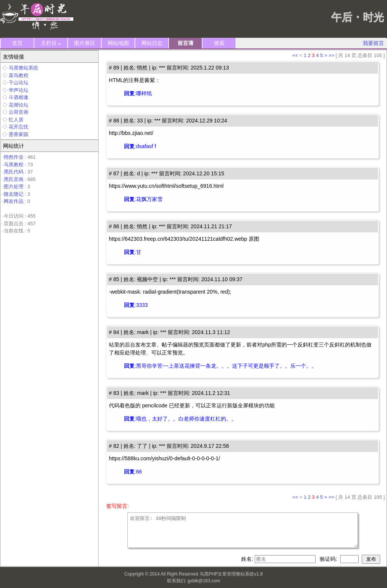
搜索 (219, 43)
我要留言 (373, 43)
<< (295, 55)
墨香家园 (19, 134)
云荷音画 (19, 112)
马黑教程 (14, 165)
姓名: (248, 559)
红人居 (16, 120)
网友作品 (14, 201)
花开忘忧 (19, 127)
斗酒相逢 (19, 97)
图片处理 (14, 186)
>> (331, 55)
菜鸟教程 (19, 75)
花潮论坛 (19, 105)
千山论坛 (19, 83)
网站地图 (118, 43)
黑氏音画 (14, 179)
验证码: (329, 559)
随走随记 (14, 194)
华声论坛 (19, 90)
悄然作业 (14, 157)
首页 (17, 43)
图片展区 (85, 43)
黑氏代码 (14, 172)
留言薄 (186, 43)
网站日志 (152, 43)
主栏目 (51, 43)
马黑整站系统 (23, 68)
